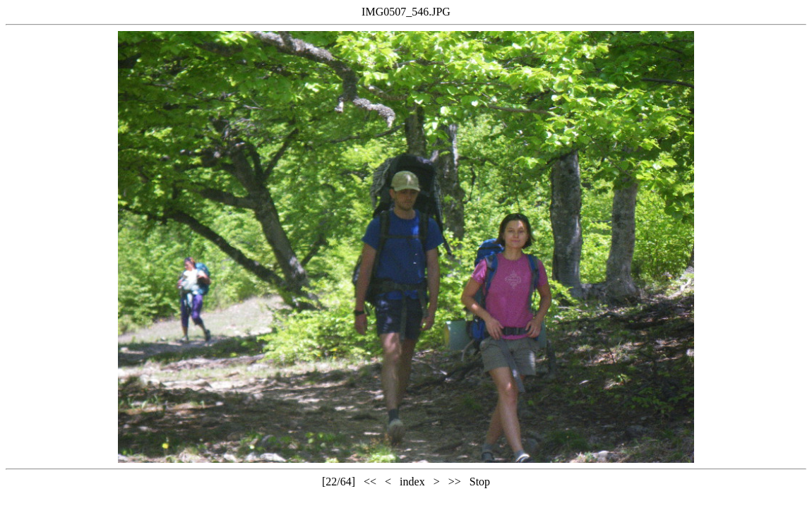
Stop (480, 482)
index (412, 482)
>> (455, 482)
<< (370, 482)
